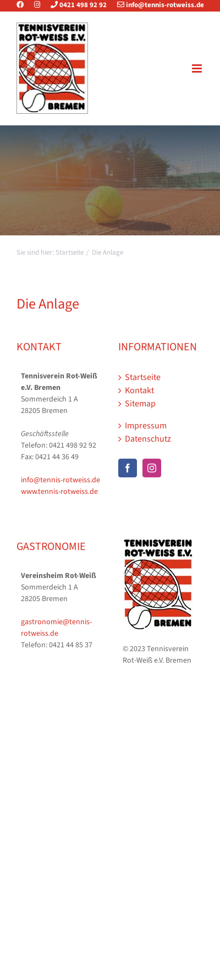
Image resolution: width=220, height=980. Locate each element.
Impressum (146, 426)
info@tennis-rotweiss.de (156, 5)
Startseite (143, 377)
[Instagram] (152, 468)
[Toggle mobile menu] (198, 68)
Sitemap (140, 404)
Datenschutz (148, 439)
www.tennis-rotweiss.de (59, 492)
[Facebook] (128, 468)
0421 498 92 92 (74, 5)
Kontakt (139, 390)
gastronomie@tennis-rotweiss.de (56, 628)
